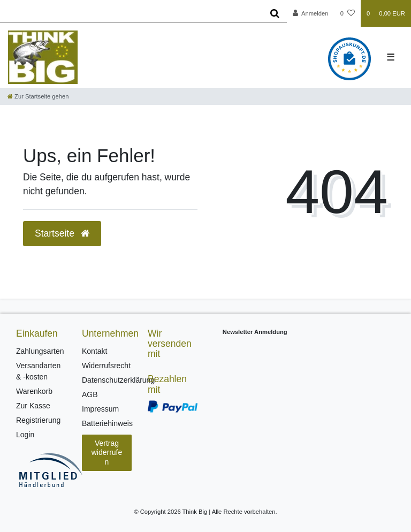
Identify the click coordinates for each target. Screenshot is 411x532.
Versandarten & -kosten (38, 371)
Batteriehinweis (107, 423)
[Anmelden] (311, 13)
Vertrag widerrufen (107, 453)
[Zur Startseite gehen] (38, 96)
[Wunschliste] (348, 13)
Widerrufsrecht (106, 366)
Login (25, 435)
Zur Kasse (33, 406)
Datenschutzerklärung (118, 380)
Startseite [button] (62, 233)
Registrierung (38, 420)
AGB (90, 394)
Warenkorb (34, 391)
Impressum (100, 409)
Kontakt (94, 351)
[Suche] (275, 13)
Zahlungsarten (40, 351)
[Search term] (131, 13)
